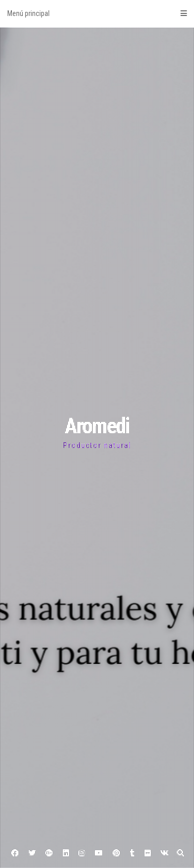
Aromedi (97, 426)
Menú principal (97, 13)
